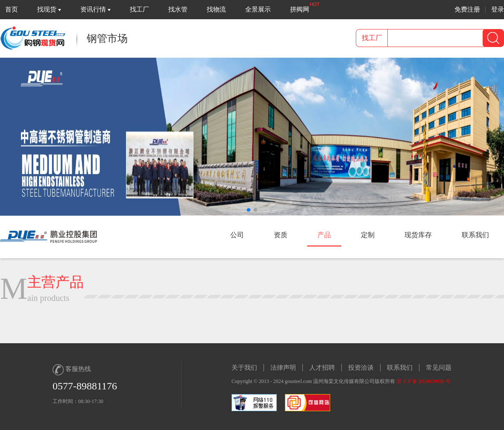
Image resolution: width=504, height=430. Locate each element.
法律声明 (283, 368)
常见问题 (439, 368)
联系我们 (400, 368)
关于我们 (244, 368)
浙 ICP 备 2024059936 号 (423, 381)
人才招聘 (322, 368)
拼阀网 (300, 9)
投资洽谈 (361, 368)
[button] (249, 210)
